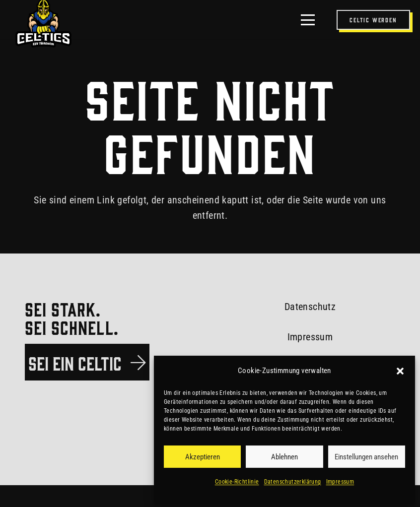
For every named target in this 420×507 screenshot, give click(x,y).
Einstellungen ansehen (366, 457)
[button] (400, 371)
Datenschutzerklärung (293, 482)
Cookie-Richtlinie (237, 482)
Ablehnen (284, 457)
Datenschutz (310, 307)
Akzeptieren (203, 457)
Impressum (340, 482)
